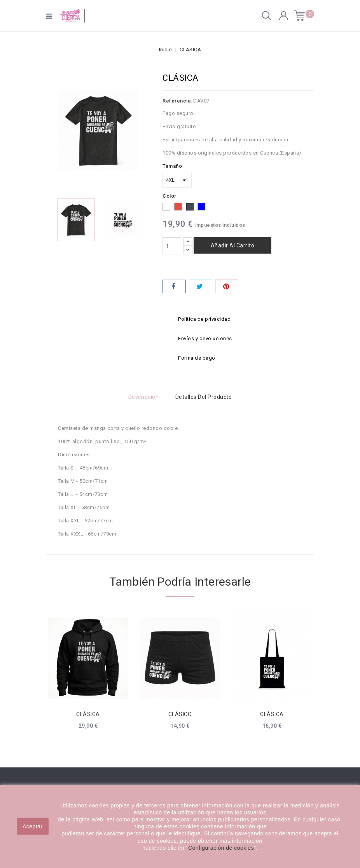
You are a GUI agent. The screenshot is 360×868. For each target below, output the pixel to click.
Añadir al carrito (233, 245)
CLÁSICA (88, 714)
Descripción (142, 397)
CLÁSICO (180, 714)
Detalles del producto (204, 397)
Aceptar (33, 826)
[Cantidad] (172, 246)
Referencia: (177, 101)
